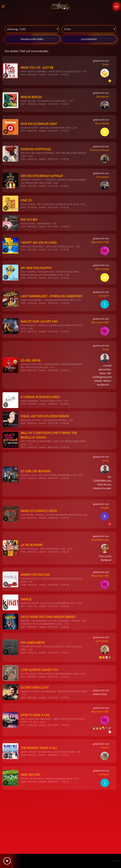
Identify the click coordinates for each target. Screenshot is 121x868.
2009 (23, 303)
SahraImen (103, 97)
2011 (23, 606)
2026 (23, 159)
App (116, 6)
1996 (23, 552)
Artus (106, 349)
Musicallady (102, 123)
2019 (23, 447)
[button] (3, 6)
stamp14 (104, 296)
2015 (23, 226)
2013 (23, 131)
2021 (23, 104)
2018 (23, 207)
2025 (23, 249)
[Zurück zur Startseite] (61, 6)
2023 (23, 697)
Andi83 (105, 508)
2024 (23, 370)
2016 (23, 74)
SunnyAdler (102, 641)
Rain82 (105, 747)
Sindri (106, 64)
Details (43, 74)
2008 (23, 186)
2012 (23, 331)
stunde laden (32, 39)
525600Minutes (100, 540)
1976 (23, 404)
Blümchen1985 (100, 242)
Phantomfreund (99, 150)
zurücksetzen (89, 39)
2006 (23, 423)
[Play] (7, 861)
